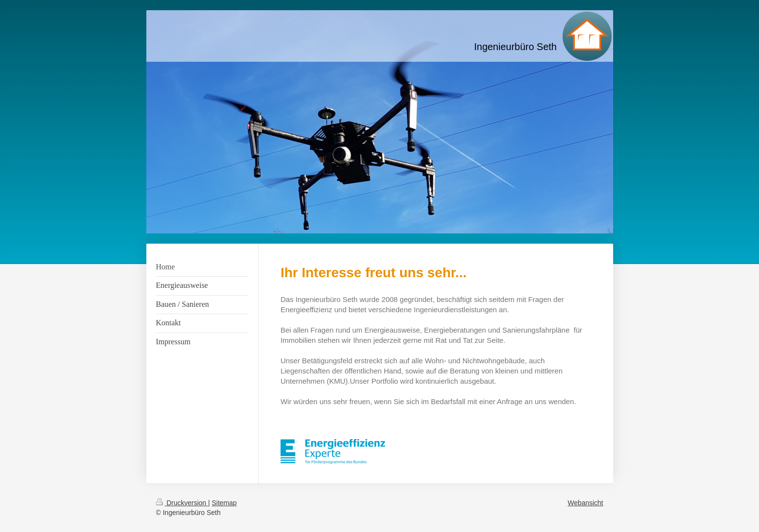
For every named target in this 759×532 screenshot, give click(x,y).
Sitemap (224, 503)
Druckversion (182, 503)
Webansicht (586, 503)
